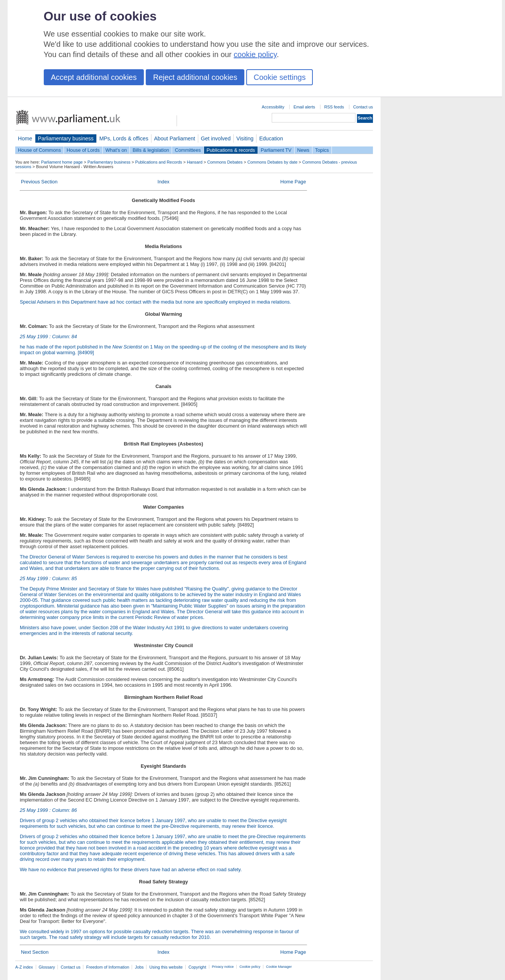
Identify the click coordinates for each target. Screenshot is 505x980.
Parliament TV (276, 150)
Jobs (139, 967)
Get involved (216, 138)
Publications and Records (159, 162)
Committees (188, 150)
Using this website (166, 967)
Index (163, 182)
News (303, 150)
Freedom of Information (108, 967)
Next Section (35, 952)
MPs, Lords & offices (124, 138)
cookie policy (255, 54)
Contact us (363, 107)
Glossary (47, 967)
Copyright (197, 967)
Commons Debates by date (272, 162)
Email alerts (304, 107)
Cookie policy (250, 967)
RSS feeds (334, 107)
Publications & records (231, 150)
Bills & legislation (151, 150)
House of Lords (83, 150)
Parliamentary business (66, 138)
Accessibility (273, 107)
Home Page (293, 182)
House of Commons (39, 150)
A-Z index (24, 967)
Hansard (195, 162)
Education (271, 138)
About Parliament (175, 138)
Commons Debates (225, 162)
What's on (116, 150)
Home (25, 138)
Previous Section (39, 182)
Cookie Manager (279, 967)
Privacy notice (223, 967)
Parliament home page (62, 162)
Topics (322, 150)
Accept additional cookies (94, 77)
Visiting (245, 138)
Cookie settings (280, 77)
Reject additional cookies (195, 77)
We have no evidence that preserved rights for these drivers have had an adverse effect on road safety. (131, 869)
